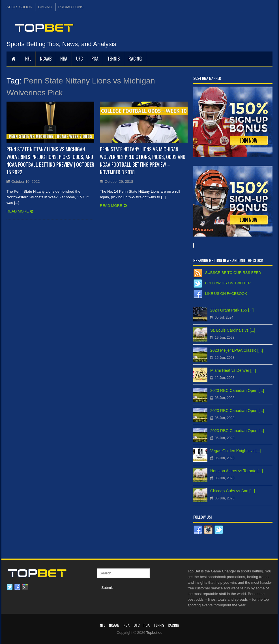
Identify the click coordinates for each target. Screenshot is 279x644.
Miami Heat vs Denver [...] (233, 370)
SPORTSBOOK (19, 7)
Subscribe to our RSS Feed (233, 273)
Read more (18, 211)
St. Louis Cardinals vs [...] (233, 330)
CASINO (45, 7)
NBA (64, 59)
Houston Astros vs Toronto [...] (237, 471)
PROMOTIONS (71, 7)
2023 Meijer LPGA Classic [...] (237, 350)
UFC (79, 59)
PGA (95, 59)
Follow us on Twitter (228, 283)
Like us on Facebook (226, 294)
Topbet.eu (154, 633)
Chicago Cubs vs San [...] (233, 491)
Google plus (25, 587)
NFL (28, 59)
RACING (135, 59)
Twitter (10, 587)
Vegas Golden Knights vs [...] (236, 451)
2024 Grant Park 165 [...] (232, 310)
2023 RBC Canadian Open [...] (237, 390)
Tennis (113, 59)
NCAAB (46, 59)
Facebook (17, 587)
